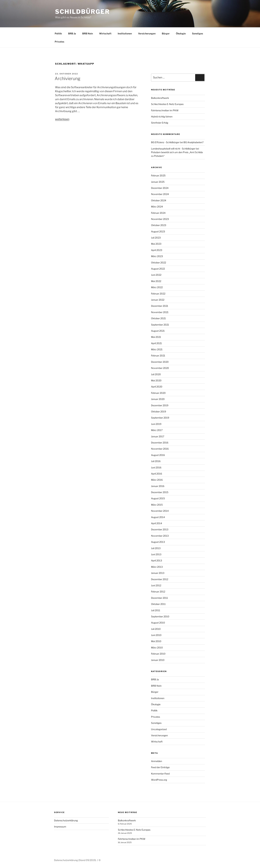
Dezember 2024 (160, 188)
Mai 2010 (156, 641)
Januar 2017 (158, 436)
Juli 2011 (156, 610)
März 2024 (157, 207)
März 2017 (157, 430)
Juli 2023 (156, 238)
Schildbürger (82, 12)
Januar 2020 (158, 399)
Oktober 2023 (159, 225)
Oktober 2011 (158, 604)
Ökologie (181, 33)
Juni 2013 (156, 554)
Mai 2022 (156, 281)
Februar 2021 (158, 356)
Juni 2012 (156, 585)
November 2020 (160, 368)
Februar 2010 (158, 654)
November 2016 (160, 449)
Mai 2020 (156, 380)
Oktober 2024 (159, 200)
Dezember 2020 (160, 362)
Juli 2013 (156, 548)
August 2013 (158, 542)
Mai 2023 (156, 244)
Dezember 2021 (160, 306)
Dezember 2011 (160, 598)
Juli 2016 (156, 461)
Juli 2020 (156, 374)
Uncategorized (159, 729)
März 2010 (157, 648)
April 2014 (157, 523)
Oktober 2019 (159, 411)
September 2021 (160, 325)
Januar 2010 (158, 660)
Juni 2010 (156, 635)
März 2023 (157, 256)
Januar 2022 (158, 300)
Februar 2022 (158, 294)
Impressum (60, 827)
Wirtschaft (105, 33)
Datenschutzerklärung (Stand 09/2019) (75, 860)
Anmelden (157, 761)
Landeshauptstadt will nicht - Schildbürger (173, 149)
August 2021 (158, 331)
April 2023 (157, 250)
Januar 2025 (158, 182)
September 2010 (160, 616)
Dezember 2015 (160, 492)
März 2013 (157, 567)
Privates (59, 42)
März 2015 (157, 505)
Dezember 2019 (160, 405)
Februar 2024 (158, 213)
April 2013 (157, 560)
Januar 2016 (158, 486)
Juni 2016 (156, 467)
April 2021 (156, 343)
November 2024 (160, 194)
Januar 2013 (158, 573)
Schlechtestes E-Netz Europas (167, 104)
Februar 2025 (158, 175)
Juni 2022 (156, 275)
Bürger (166, 33)
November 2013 (160, 536)
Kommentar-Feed (160, 774)
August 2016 (158, 455)
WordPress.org (159, 780)
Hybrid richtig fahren (162, 117)
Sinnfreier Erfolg (160, 123)
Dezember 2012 (160, 579)
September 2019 (160, 418)
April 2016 (157, 474)
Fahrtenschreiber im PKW (165, 110)
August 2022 (158, 269)
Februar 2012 (158, 592)
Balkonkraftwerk (160, 98)
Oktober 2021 (158, 318)
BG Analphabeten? (194, 142)
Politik (58, 33)
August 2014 (158, 517)
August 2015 (158, 498)
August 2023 (158, 231)
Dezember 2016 (160, 443)
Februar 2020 (158, 393)
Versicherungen (147, 33)
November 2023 (160, 219)
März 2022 (157, 287)
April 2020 (157, 387)
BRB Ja (72, 33)
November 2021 (160, 312)
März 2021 (157, 349)
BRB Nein (88, 33)
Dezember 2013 (160, 529)
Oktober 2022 (159, 263)
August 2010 (158, 623)
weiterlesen (62, 119)
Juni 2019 (156, 424)
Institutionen (125, 33)
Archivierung (67, 78)
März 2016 (157, 480)
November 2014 (160, 511)
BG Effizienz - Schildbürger (165, 142)
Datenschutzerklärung (66, 820)
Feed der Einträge (160, 767)
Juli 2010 (156, 629)
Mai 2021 (156, 337)
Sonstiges (197, 33)
